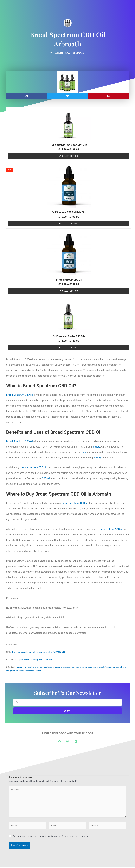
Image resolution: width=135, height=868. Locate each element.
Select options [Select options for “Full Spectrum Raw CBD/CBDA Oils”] (70, 156)
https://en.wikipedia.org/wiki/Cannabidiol (37, 660)
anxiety (96, 447)
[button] (27, 96)
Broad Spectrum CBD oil (20, 395)
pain (84, 452)
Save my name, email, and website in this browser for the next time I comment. (51, 838)
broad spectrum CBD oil (33, 468)
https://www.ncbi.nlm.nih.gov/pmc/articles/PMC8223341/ (40, 652)
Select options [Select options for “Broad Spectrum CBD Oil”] (70, 291)
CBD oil (46, 478)
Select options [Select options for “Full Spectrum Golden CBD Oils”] (70, 347)
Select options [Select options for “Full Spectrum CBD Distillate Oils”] (70, 224)
